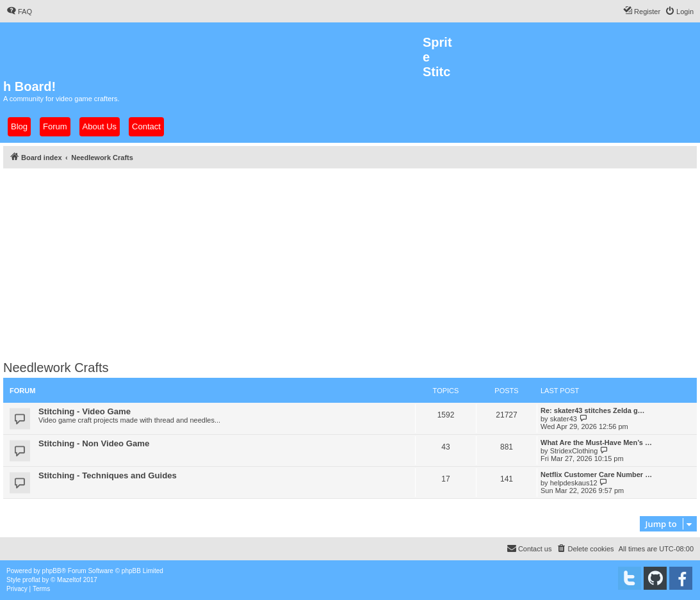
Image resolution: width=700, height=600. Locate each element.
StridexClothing (574, 451)
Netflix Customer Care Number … (596, 474)
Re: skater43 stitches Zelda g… (593, 410)
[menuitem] (19, 12)
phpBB (52, 571)
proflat (31, 580)
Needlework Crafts (56, 368)
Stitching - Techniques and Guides (108, 475)
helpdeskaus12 (574, 483)
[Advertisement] (350, 261)
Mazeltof (69, 580)
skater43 (564, 419)
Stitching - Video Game (85, 411)
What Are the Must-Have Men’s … (596, 442)
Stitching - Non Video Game (94, 443)
